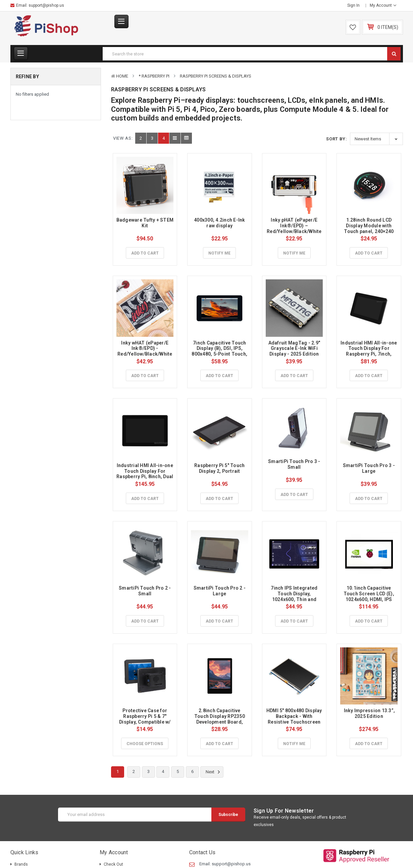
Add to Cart (145, 253)
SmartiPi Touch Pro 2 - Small (145, 591)
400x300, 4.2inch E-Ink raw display (220, 223)
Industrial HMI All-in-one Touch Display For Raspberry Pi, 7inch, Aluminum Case (369, 351)
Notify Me (219, 253)
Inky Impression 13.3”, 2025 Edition (369, 713)
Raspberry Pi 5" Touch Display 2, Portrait (220, 468)
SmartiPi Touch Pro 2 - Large (220, 591)
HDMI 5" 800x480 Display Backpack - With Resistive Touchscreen (295, 716)
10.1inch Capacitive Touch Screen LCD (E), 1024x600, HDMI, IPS (370, 594)
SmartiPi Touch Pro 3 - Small (295, 464)
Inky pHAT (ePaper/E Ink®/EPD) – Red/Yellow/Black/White (294, 226)
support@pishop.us (46, 5)
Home (122, 76)
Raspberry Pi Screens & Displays (216, 76)
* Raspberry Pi (154, 76)
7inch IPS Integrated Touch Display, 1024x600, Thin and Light (295, 596)
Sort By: (337, 139)
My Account (383, 5)
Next (214, 772)
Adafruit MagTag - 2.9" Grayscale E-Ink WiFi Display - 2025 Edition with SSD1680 (295, 351)
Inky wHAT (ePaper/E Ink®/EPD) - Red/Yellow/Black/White (145, 349)
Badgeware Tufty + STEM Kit (146, 223)
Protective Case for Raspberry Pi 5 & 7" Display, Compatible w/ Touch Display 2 (145, 719)
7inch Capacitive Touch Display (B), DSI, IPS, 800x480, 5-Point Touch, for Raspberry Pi (220, 351)
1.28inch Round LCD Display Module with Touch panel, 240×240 (369, 226)
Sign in (353, 5)
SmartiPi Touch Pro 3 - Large (370, 468)
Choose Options (145, 744)
